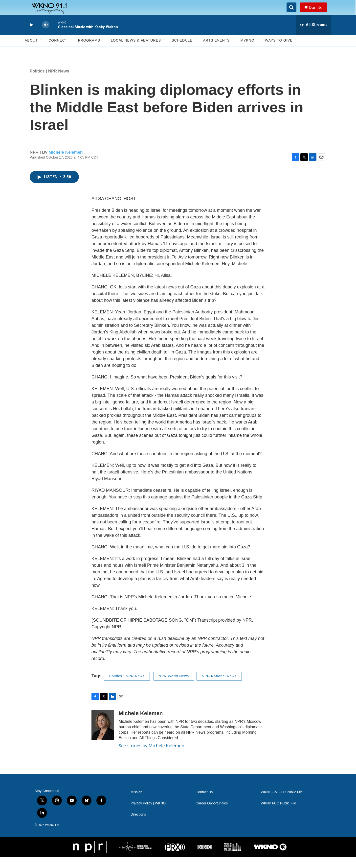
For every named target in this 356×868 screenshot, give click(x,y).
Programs (89, 51)
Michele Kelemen (66, 163)
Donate (319, 13)
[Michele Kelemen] (103, 736)
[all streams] (314, 36)
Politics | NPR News (49, 82)
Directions (138, 826)
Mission (136, 803)
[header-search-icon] (294, 13)
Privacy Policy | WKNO (148, 814)
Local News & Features (136, 51)
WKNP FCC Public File (278, 814)
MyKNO (247, 51)
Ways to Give (279, 51)
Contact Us (204, 803)
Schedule (182, 51)
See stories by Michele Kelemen (152, 757)
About (31, 51)
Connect (58, 51)
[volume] (46, 36)
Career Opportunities (212, 814)
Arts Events (216, 51)
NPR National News (219, 687)
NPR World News (174, 687)
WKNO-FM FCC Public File (282, 803)
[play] (31, 36)
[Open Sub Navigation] (42, 51)
